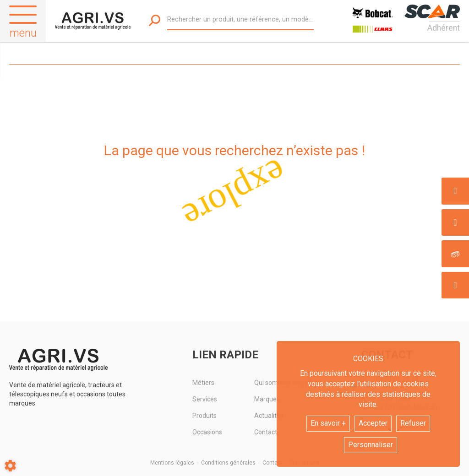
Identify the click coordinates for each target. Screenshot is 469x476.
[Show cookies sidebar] (10, 466)
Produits (205, 416)
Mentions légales (172, 463)
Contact (273, 463)
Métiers (203, 383)
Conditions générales (228, 463)
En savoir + (328, 423)
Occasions (207, 432)
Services (205, 399)
